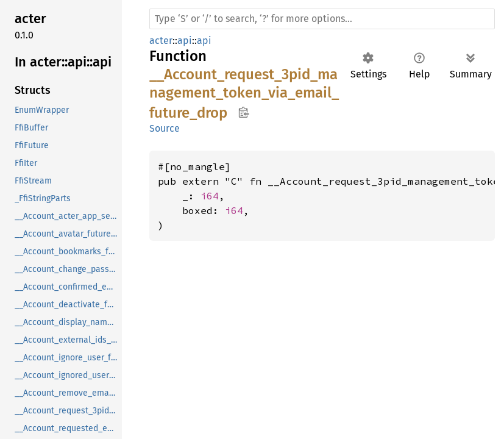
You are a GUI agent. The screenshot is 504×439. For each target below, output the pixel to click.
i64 (210, 196)
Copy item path (243, 112)
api (185, 41)
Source (165, 128)
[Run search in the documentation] (322, 19)
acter (161, 41)
